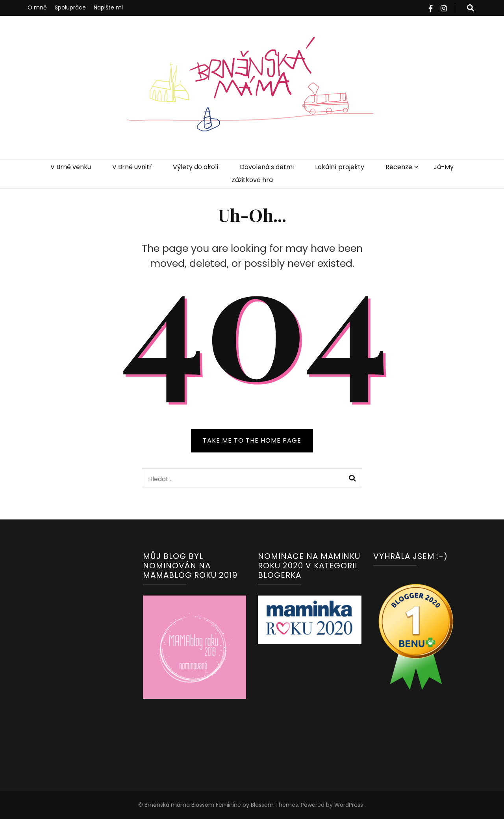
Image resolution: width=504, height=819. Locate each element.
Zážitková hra (252, 180)
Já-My (444, 167)
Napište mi (108, 7)
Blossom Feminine (215, 805)
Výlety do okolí (196, 167)
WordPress (349, 805)
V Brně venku (71, 167)
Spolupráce (70, 7)
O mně (37, 7)
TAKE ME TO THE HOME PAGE (252, 440)
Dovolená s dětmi (267, 167)
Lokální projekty (340, 167)
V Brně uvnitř (132, 167)
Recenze (399, 167)
